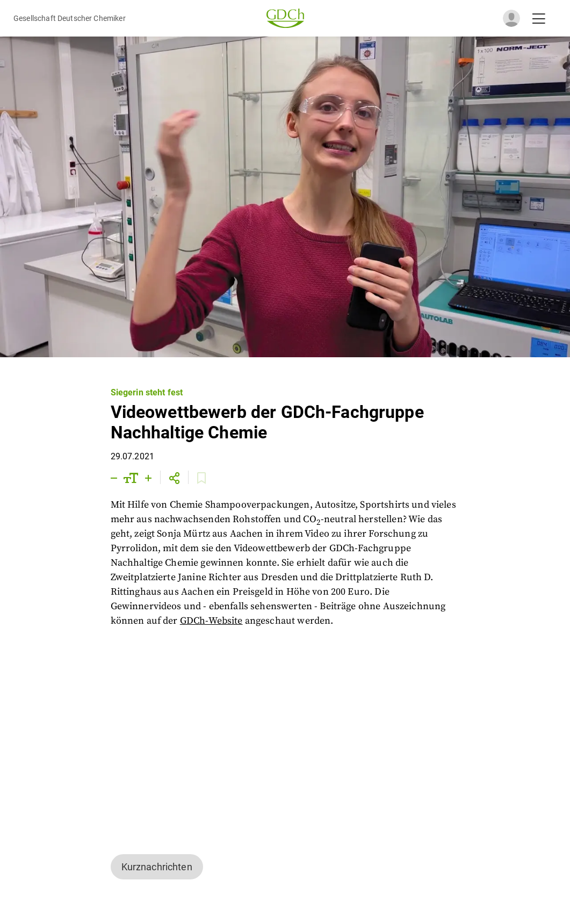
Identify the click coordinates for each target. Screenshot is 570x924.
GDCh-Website (211, 621)
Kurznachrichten (157, 867)
